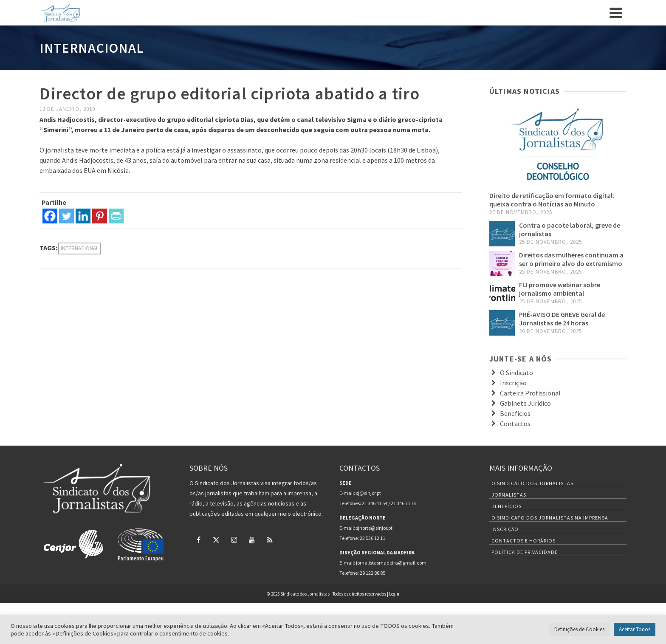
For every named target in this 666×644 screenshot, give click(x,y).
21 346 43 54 (375, 503)
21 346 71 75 (404, 503)
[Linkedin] (83, 216)
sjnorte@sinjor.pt (374, 528)
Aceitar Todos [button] (635, 629)
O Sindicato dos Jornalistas (532, 483)
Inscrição (513, 383)
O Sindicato (516, 373)
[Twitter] (66, 216)
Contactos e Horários (523, 541)
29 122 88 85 (373, 573)
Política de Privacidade (525, 552)
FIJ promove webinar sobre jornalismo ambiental (560, 289)
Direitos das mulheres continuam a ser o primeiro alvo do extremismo (571, 259)
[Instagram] (234, 539)
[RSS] (270, 539)
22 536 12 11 (373, 538)
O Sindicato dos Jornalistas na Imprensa (550, 518)
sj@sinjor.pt (368, 493)
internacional (80, 248)
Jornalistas (509, 495)
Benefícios (515, 413)
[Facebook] (50, 216)
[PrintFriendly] (116, 216)
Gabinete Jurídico (525, 403)
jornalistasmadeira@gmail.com (391, 563)
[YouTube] (252, 539)
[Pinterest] (100, 216)
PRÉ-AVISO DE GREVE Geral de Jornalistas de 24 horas (562, 319)
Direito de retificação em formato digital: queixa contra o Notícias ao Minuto (552, 200)
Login (394, 594)
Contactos (515, 424)
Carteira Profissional (530, 393)
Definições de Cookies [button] (579, 629)
